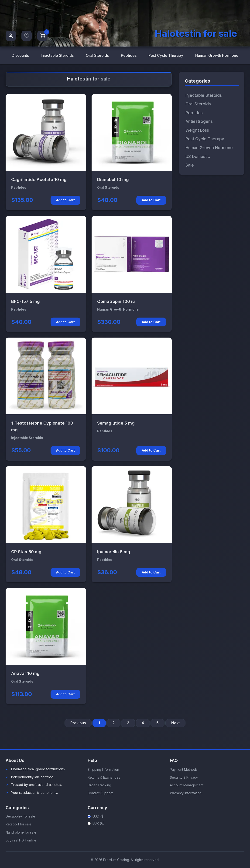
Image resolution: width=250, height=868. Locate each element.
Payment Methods (184, 769)
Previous (78, 723)
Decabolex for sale (20, 816)
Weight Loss (197, 130)
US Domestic (198, 157)
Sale (190, 165)
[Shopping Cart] (42, 36)
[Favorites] (27, 36)
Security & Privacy (184, 777)
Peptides (128, 55)
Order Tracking (99, 785)
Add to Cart (65, 200)
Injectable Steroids (57, 55)
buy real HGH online (21, 840)
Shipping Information (103, 769)
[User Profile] (11, 36)
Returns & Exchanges (104, 777)
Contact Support (100, 793)
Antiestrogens (199, 122)
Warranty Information (186, 793)
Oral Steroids (97, 55)
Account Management (187, 785)
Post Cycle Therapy (166, 55)
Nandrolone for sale (21, 832)
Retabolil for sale (19, 824)
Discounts (20, 55)
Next (175, 723)
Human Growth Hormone (217, 55)
